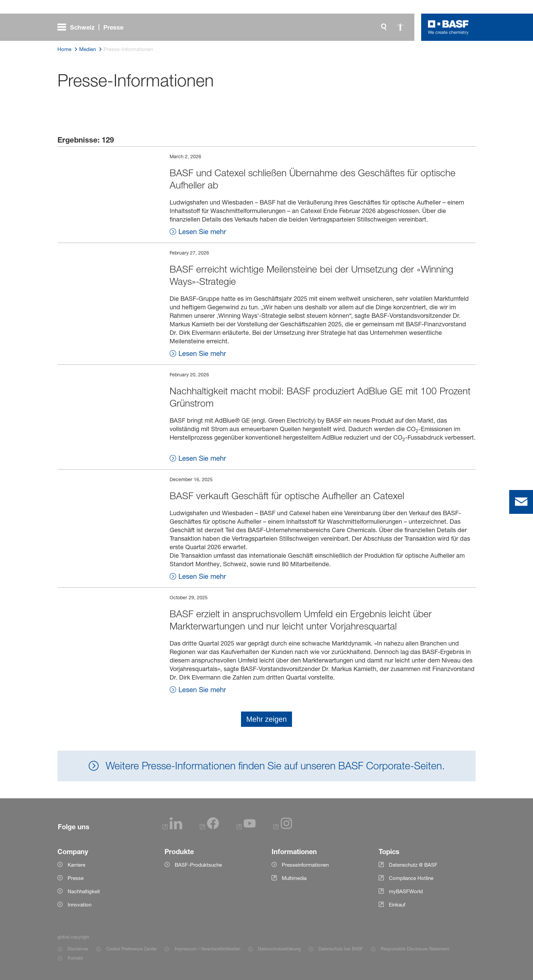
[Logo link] (448, 27)
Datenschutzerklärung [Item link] (279, 949)
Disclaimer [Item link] (78, 949)
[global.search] (384, 27)
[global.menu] (93, 27)
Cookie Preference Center (132, 949)
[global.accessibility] (400, 27)
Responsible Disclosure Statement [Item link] (415, 949)
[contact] (521, 502)
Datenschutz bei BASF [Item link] (341, 949)
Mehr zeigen (267, 719)
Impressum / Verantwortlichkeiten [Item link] (208, 949)
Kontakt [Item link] (75, 958)
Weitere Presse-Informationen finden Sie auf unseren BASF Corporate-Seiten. (274, 766)
